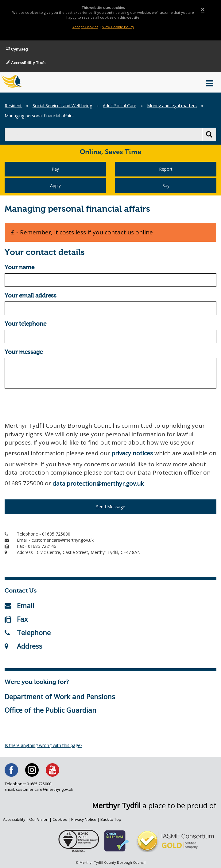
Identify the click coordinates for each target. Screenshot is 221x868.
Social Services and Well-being (62, 106)
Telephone (28, 632)
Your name (19, 268)
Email (19, 605)
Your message (24, 352)
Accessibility (14, 819)
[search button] (209, 135)
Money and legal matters (172, 106)
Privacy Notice (84, 819)
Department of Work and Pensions (60, 696)
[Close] (203, 10)
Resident (13, 106)
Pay (55, 169)
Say (166, 186)
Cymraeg (17, 49)
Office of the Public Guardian (50, 710)
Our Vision (39, 819)
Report (166, 169)
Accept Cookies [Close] (85, 27)
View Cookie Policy (118, 27)
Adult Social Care (120, 106)
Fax (16, 619)
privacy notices (132, 453)
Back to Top (111, 819)
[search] (103, 135)
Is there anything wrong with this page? (43, 745)
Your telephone (25, 324)
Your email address (31, 296)
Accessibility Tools (26, 63)
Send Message (111, 507)
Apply (55, 186)
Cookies (60, 819)
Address (23, 646)
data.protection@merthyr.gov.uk (98, 483)
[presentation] (51, 405)
